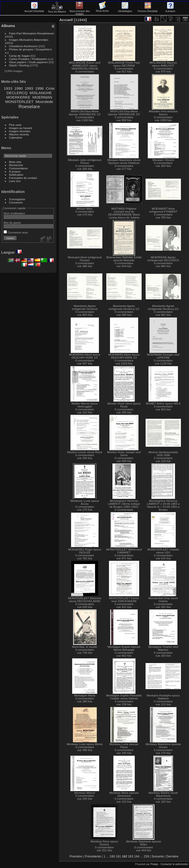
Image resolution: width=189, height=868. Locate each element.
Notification (16, 175)
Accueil (66, 20)
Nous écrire (102, 10)
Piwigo (154, 864)
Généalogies (125, 10)
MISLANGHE (41, 93)
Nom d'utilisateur (14, 213)
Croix (50, 88)
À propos (15, 171)
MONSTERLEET (19, 102)
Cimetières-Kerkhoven (23, 46)
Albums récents (19, 134)
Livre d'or (15, 181)
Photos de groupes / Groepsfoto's (31, 49)
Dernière (172, 856)
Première (76, 856)
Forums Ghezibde (148, 10)
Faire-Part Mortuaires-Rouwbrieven (32, 33)
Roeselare (29, 107)
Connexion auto (16, 232)
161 (118, 856)
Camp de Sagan (20, 56)
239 (146, 856)
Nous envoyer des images (80, 11)
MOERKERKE (18, 97)
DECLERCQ (17, 93)
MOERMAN (42, 97)
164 (137, 856)
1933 (8, 88)
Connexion (16, 202)
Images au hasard (21, 128)
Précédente (93, 856)
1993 (29, 88)
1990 (18, 88)
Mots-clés (15, 162)
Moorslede (44, 102)
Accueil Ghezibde (34, 10)
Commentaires (19, 168)
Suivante (158, 856)
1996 (40, 88)
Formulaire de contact (23, 178)
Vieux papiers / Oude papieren (29, 62)
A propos (170, 10)
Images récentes (20, 131)
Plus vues (15, 125)
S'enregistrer (17, 199)
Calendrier (16, 137)
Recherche (16, 165)
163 (130, 856)
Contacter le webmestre (174, 864)
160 (112, 856)
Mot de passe (12, 223)
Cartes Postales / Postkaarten (28, 59)
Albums (8, 26)
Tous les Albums (57, 10)
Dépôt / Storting (19, 65)
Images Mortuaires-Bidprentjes (29, 40)
